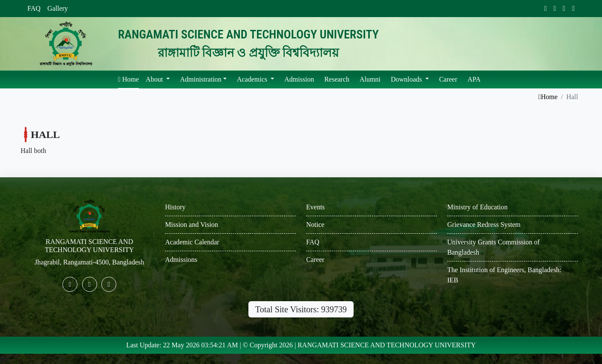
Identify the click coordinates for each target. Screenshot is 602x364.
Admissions (181, 260)
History (175, 207)
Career (448, 79)
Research (337, 79)
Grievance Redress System (484, 225)
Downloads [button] (407, 79)
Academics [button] (253, 79)
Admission (299, 79)
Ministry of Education (477, 207)
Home (128, 79)
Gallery (58, 8)
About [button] (155, 79)
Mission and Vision (192, 225)
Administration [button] (201, 79)
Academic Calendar (192, 242)
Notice (315, 225)
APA (474, 79)
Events (316, 207)
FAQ (34, 8)
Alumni (370, 79)
